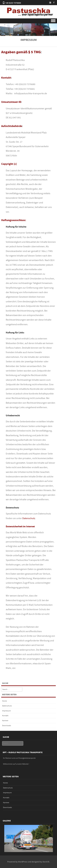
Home (4, 701)
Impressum (6, 711)
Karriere (5, 721)
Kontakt (5, 716)
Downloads (7, 726)
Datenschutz (29, 518)
